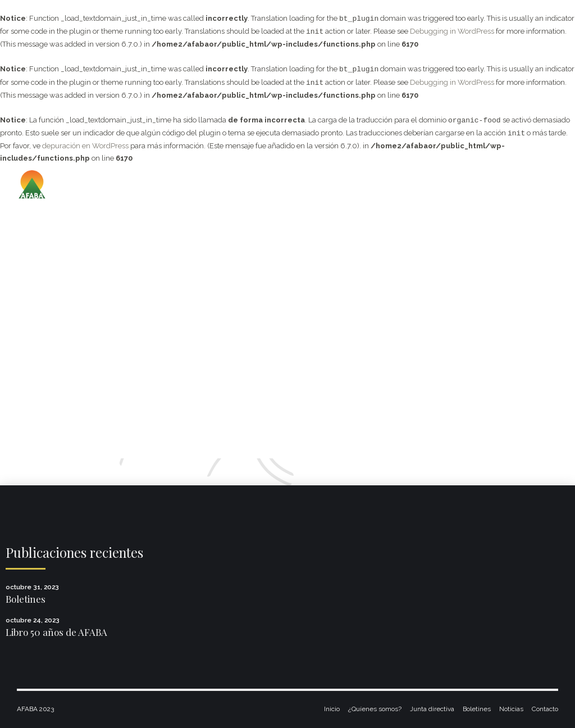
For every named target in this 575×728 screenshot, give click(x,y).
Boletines (26, 599)
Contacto (545, 709)
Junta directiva (432, 709)
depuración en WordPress (85, 146)
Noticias (511, 709)
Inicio (332, 709)
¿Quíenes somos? (375, 709)
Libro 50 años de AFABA (56, 632)
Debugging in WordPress (452, 32)
